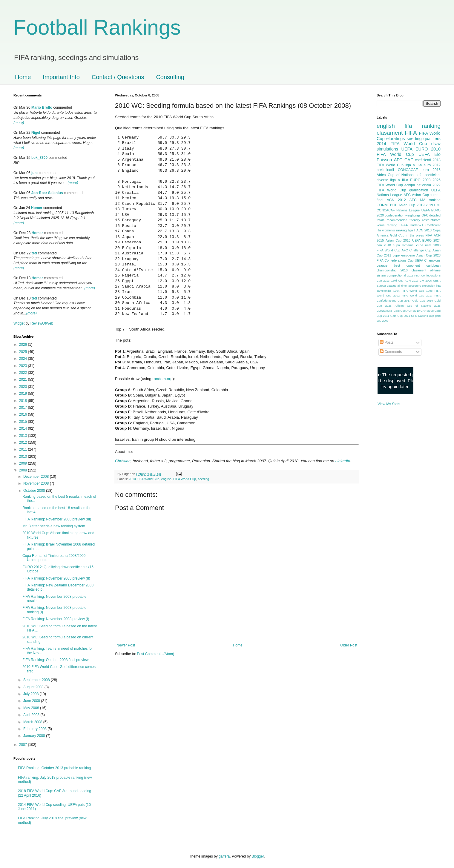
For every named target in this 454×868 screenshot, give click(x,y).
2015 (24, 422)
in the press (415, 235)
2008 (24, 470)
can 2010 (384, 245)
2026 (24, 345)
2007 (24, 745)
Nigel (36, 133)
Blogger (258, 856)
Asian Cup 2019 (411, 205)
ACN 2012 (396, 200)
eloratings (395, 139)
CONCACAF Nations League (398, 210)
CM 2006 (426, 281)
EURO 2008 (420, 180)
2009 (24, 463)
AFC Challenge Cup (416, 250)
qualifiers (432, 139)
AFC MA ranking (425, 200)
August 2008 (34, 687)
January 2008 (35, 736)
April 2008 (32, 715)
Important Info (61, 77)
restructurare (431, 220)
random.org (162, 379)
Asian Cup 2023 (428, 255)
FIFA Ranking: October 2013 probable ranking (54, 768)
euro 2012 (432, 165)
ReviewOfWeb (42, 323)
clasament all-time (426, 270)
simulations (387, 149)
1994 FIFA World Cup (409, 291)
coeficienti (423, 160)
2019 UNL (433, 205)
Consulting (170, 77)
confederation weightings (403, 215)
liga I (412, 230)
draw (436, 144)
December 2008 (37, 477)
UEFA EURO (415, 149)
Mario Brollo (42, 107)
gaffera (224, 856)
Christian (123, 461)
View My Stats (389, 404)
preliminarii (385, 170)
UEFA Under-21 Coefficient (420, 225)
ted (34, 253)
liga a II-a (414, 165)
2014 (24, 428)
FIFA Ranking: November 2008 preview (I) (56, 619)
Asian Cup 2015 (398, 240)
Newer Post (126, 645)
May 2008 (32, 708)
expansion (429, 286)
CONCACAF (408, 170)
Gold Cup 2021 (400, 316)
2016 (24, 414)
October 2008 (35, 491)
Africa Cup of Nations (395, 175)
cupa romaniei (404, 245)
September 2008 (37, 680)
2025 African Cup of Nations (408, 306)
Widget (20, 323)
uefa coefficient (428, 175)
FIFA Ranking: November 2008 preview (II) (56, 578)
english (166, 479)
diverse (382, 180)
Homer (37, 208)
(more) (19, 123)
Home (23, 77)
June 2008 (32, 701)
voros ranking (387, 225)
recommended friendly (404, 220)
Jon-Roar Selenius (47, 193)
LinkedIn (343, 461)
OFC (425, 215)
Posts (387, 342)
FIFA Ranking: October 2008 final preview (55, 660)
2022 (24, 373)
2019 (24, 394)
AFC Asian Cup (416, 195)
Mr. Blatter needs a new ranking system (54, 526)
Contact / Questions (118, 77)
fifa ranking (422, 126)
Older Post (349, 645)
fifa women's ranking (392, 230)
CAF (409, 160)
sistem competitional (391, 275)
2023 (24, 366)
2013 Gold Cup (393, 281)
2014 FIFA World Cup (402, 144)
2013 (24, 436)
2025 (24, 352)
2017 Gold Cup (415, 301)
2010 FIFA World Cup (144, 479)
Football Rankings (97, 27)
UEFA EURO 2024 (426, 240)
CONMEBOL (387, 205)
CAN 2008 (427, 311)
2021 (24, 380)
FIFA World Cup (185, 479)
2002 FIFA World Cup (409, 295)
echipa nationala (418, 185)
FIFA (429, 235)
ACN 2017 (412, 281)
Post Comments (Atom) (155, 654)
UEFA (424, 154)
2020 (24, 387)
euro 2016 (431, 170)
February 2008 (35, 729)
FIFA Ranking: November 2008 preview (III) (57, 519)
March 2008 (33, 722)
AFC (398, 160)
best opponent (407, 265)
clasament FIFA (397, 133)
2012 (24, 443)
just (34, 173)
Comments (391, 352)
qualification (419, 190)
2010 (24, 457)
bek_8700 (39, 158)
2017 (24, 408)
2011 (24, 449)
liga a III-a (399, 180)
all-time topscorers (409, 286)
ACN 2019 (413, 311)
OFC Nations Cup (422, 316)
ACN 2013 (424, 230)
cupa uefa (424, 245)
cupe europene (404, 255)
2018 (24, 401)
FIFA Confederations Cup (395, 260)
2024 (24, 359)
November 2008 (37, 483)
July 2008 (32, 694)
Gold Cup (397, 235)
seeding (203, 479)
